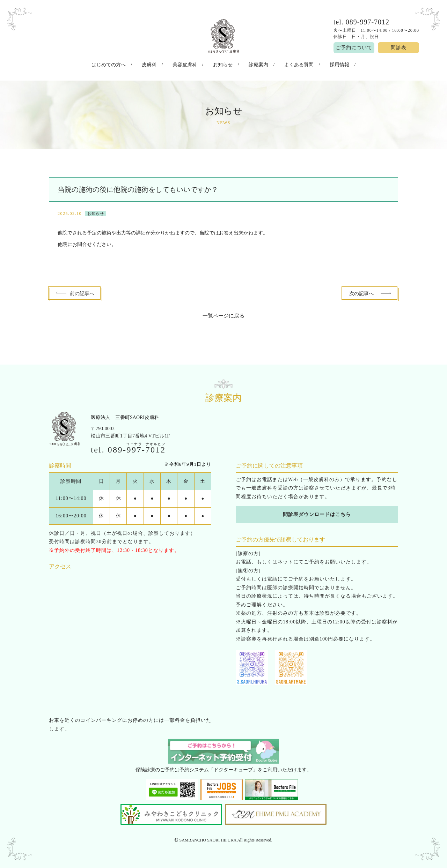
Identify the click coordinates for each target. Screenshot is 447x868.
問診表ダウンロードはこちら (317, 513)
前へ (82, 292)
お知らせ (223, 64)
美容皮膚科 (189, 64)
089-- (137, 448)
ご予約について (354, 48)
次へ (361, 292)
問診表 (399, 48)
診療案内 (254, 64)
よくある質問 (290, 64)
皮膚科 (157, 64)
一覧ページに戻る (223, 314)
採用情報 (327, 64)
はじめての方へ (121, 64)
